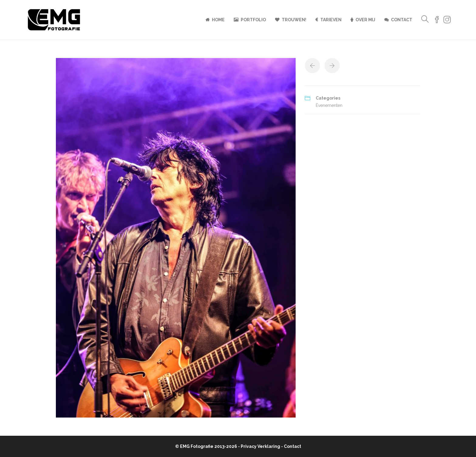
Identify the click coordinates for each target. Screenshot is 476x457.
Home (218, 20)
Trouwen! (294, 20)
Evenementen (329, 105)
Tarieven (331, 20)
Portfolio (253, 20)
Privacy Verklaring (260, 446)
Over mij (365, 20)
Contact (402, 20)
